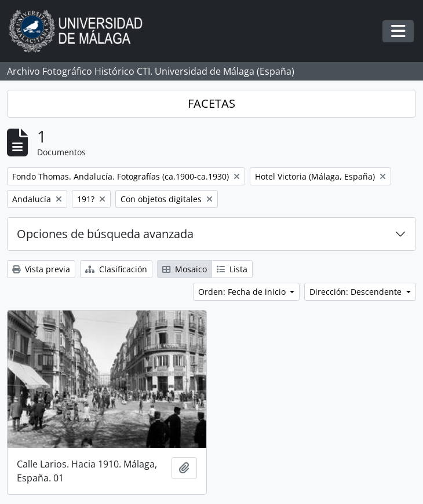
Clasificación (116, 269)
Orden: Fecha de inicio (243, 292)
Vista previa (41, 269)
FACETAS (211, 103)
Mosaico (185, 269)
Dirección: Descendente (357, 292)
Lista (232, 269)
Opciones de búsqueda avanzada (105, 234)
